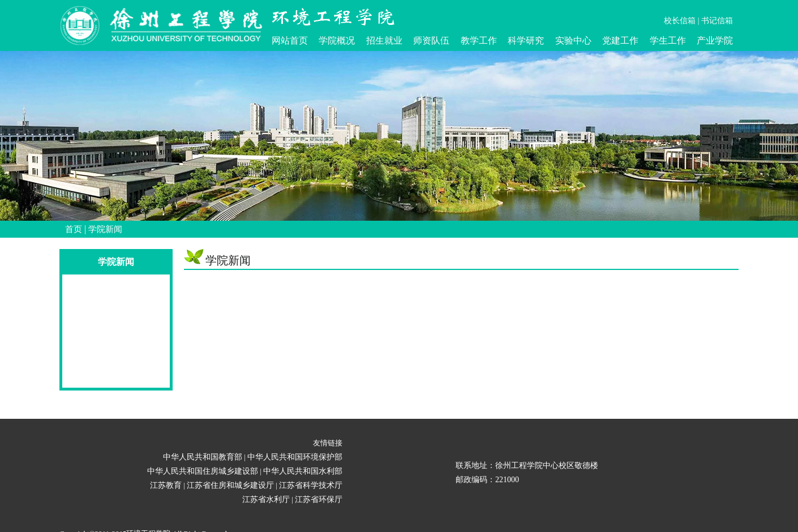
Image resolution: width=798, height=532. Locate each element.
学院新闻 (105, 229)
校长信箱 (680, 21)
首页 (74, 229)
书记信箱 (717, 21)
